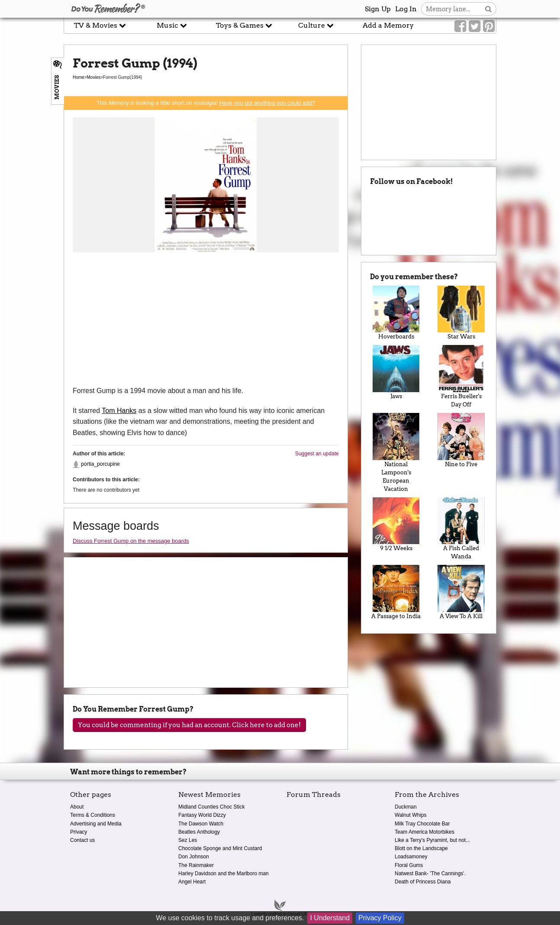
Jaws (396, 372)
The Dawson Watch (201, 824)
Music (172, 25)
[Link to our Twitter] (475, 26)
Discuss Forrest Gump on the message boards (131, 541)
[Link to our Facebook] (460, 26)
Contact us (82, 840)
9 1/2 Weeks (396, 525)
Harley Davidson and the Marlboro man (224, 873)
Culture (316, 25)
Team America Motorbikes (425, 832)
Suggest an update (317, 454)
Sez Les (188, 840)
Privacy (79, 832)
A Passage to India (396, 592)
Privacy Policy (380, 918)
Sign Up (378, 9)
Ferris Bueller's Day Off (461, 376)
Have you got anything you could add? (267, 103)
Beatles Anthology (199, 832)
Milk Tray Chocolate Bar (422, 824)
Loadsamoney (411, 857)
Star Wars (461, 313)
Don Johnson (194, 857)
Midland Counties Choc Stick (211, 807)
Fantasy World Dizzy (202, 815)
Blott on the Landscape (421, 848)
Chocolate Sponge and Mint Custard (220, 848)
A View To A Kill (461, 592)
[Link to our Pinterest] (489, 26)
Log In (406, 9)
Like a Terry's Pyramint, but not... (432, 840)
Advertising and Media (96, 824)
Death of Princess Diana (423, 882)
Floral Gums (409, 865)
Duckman (406, 807)
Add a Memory (388, 25)
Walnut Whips (411, 815)
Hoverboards (396, 313)
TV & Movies (100, 25)
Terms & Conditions (93, 815)
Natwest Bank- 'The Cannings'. (430, 873)
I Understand (330, 918)
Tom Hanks (119, 411)
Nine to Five (461, 440)
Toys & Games (244, 25)
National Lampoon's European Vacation (396, 453)
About (77, 807)
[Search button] (488, 9)
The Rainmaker (196, 865)
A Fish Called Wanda (461, 529)
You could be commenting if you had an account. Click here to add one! (189, 725)
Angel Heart (192, 882)
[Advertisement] (206, 320)
